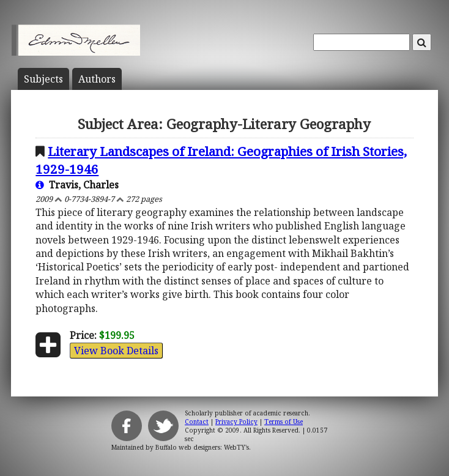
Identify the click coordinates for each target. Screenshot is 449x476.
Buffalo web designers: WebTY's (202, 447)
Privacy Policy (236, 422)
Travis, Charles (77, 185)
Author (97, 79)
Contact (197, 422)
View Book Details (116, 351)
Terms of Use (284, 422)
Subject (43, 79)
